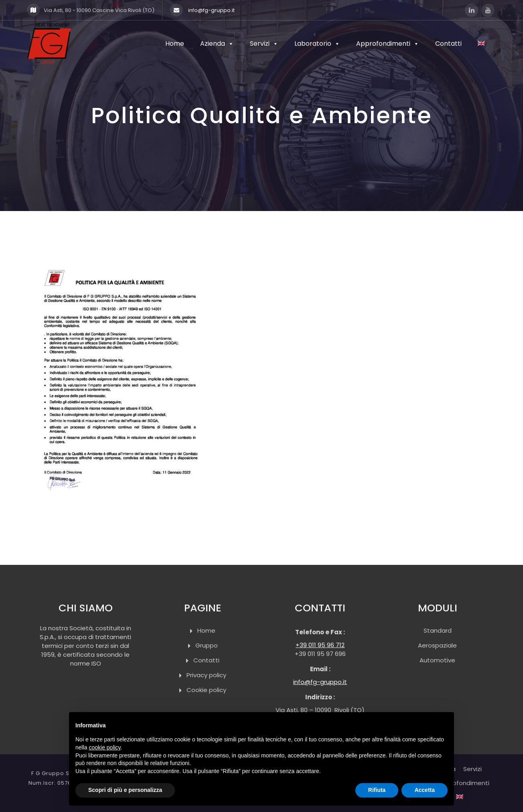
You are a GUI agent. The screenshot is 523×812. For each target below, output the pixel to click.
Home (175, 44)
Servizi (264, 44)
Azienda (217, 44)
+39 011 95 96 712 (320, 645)
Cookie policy (206, 690)
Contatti (448, 44)
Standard (438, 630)
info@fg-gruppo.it (202, 10)
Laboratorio (317, 44)
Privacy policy (206, 675)
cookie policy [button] (104, 747)
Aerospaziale (437, 645)
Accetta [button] (425, 790)
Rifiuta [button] (377, 790)
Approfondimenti (388, 44)
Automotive (437, 660)
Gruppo (207, 645)
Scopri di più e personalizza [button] (125, 790)
